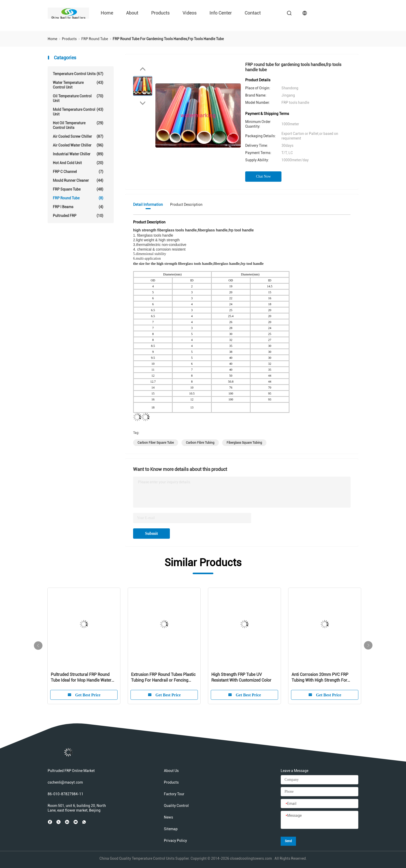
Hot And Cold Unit (78, 163)
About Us (171, 771)
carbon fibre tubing (200, 443)
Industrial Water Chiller (78, 154)
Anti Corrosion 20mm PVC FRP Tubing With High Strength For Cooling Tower (320, 678)
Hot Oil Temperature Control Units (78, 125)
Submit (151, 533)
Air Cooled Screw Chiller (78, 136)
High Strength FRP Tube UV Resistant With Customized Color (241, 677)
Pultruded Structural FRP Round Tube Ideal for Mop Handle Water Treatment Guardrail (81, 678)
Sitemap (171, 829)
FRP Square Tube (78, 189)
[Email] (320, 804)
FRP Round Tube (78, 198)
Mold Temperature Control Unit (78, 112)
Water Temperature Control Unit (78, 85)
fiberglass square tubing (244, 443)
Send (288, 841)
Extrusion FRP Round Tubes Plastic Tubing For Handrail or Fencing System (163, 678)
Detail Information (148, 205)
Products (160, 13)
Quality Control (176, 806)
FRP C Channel (78, 172)
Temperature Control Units (78, 74)
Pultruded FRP (78, 216)
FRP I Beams (78, 207)
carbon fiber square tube (156, 443)
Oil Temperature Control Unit (78, 98)
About (132, 13)
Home (107, 13)
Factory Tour (174, 794)
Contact (253, 13)
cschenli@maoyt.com (65, 782)
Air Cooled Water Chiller (78, 145)
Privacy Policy (175, 841)
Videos (190, 13)
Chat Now (263, 176)
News (168, 817)
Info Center (221, 13)
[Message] (320, 820)
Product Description (186, 205)
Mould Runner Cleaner (78, 180)
